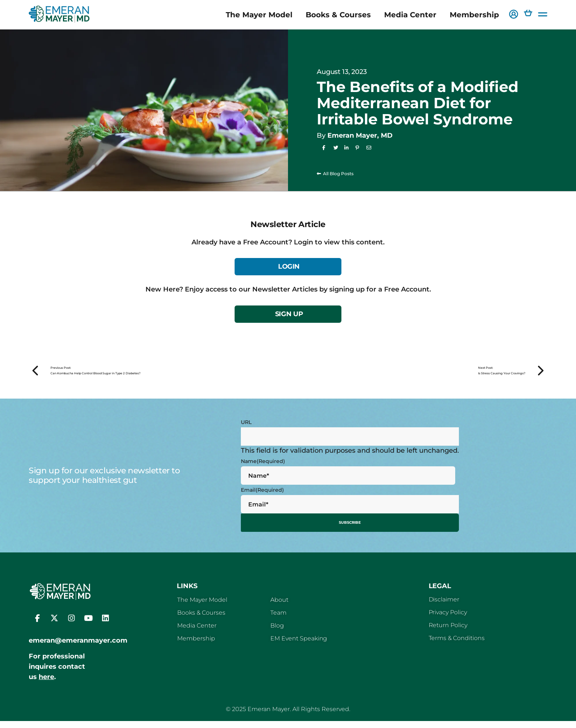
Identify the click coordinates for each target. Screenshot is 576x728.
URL (246, 431)
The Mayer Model (259, 15)
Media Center (410, 15)
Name (263, 470)
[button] (514, 15)
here (46, 684)
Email (262, 499)
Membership (474, 15)
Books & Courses (338, 15)
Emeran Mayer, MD (360, 135)
